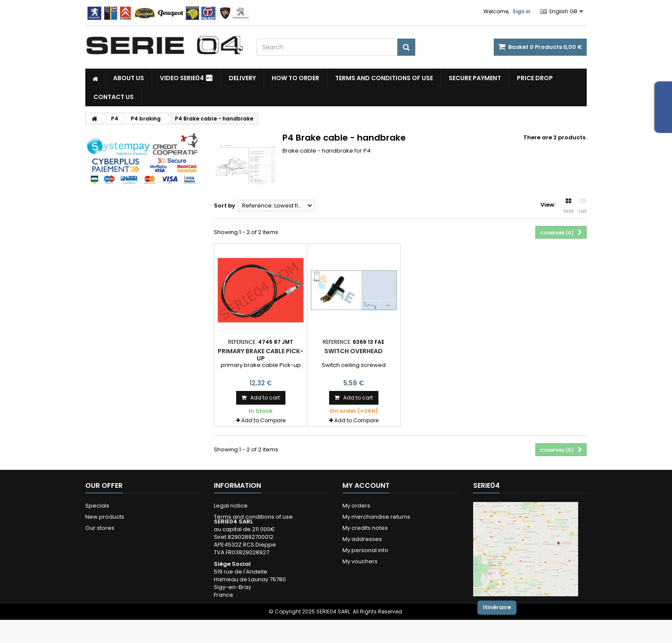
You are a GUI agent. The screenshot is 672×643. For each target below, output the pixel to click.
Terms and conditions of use (384, 78)
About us (129, 78)
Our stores (100, 528)
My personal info (365, 550)
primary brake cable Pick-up (261, 355)
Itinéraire (497, 607)
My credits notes (365, 528)
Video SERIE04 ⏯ (186, 78)
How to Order (295, 78)
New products (105, 517)
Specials (97, 506)
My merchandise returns (376, 517)
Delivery (242, 78)
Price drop (535, 78)
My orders (356, 506)
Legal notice (231, 506)
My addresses (362, 539)
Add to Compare (263, 420)
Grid (568, 206)
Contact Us (114, 97)
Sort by (225, 206)
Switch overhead (354, 351)
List (583, 206)
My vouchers (360, 561)
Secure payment (475, 78)
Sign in (522, 11)
